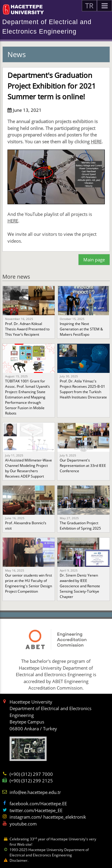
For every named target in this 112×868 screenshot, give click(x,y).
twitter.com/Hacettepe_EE (36, 810)
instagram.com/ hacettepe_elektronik (48, 817)
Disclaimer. (19, 860)
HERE (96, 142)
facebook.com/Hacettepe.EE (38, 803)
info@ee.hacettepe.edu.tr (35, 792)
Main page (94, 260)
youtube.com (23, 824)
